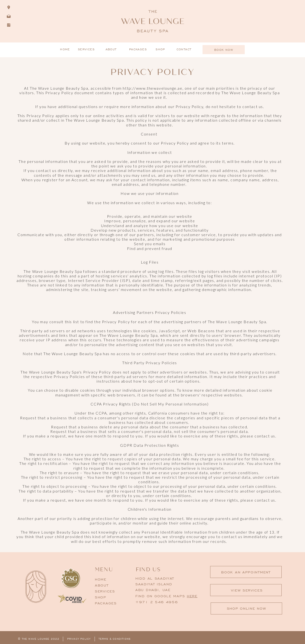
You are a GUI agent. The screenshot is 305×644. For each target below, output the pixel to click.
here (192, 596)
